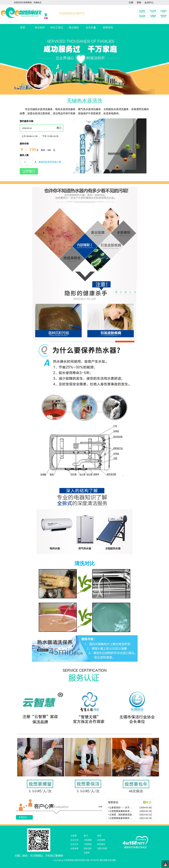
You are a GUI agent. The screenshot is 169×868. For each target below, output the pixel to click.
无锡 (46, 18)
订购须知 (88, 844)
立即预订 (29, 171)
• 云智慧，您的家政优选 (120, 815)
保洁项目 (74, 28)
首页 (23, 28)
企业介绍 (74, 840)
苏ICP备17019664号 (91, 860)
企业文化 (74, 844)
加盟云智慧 (102, 848)
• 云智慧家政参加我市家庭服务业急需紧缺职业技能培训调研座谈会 (121, 818)
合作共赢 (91, 28)
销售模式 (101, 844)
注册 (131, 2)
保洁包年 (40, 28)
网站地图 (104, 860)
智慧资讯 (108, 28)
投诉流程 (88, 848)
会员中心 (149, 2)
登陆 (139, 2)
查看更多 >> (24, 817)
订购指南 (88, 840)
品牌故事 (74, 848)
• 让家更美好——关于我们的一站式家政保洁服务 (121, 808)
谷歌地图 (112, 860)
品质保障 (101, 840)
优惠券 (87, 853)
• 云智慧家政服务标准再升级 (121, 811)
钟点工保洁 (57, 28)
